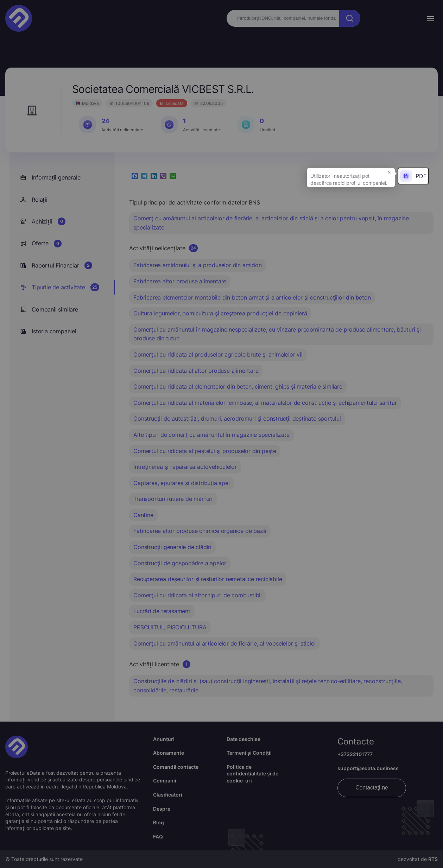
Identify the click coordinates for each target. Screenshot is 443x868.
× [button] (389, 172)
